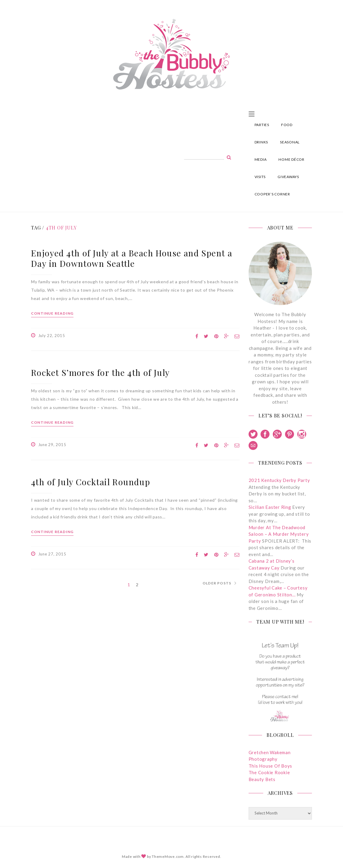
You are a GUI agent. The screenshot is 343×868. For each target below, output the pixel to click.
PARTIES (262, 125)
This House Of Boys (271, 766)
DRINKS (261, 142)
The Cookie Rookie (269, 772)
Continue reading (52, 313)
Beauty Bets (262, 779)
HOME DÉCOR (291, 159)
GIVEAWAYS (288, 177)
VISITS (260, 177)
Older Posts (217, 583)
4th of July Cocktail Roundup (91, 482)
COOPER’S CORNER (272, 194)
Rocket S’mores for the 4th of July (101, 372)
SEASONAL (290, 142)
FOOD (287, 125)
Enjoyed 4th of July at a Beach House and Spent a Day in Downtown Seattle (132, 258)
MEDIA (261, 159)
